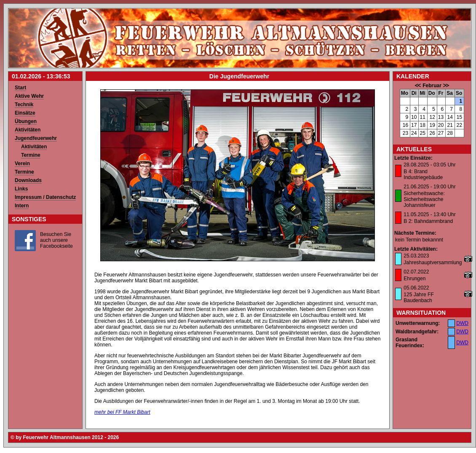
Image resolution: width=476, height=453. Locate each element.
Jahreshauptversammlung (433, 263)
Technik (24, 105)
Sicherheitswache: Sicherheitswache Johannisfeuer (424, 199)
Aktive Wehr (29, 96)
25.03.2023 (416, 256)
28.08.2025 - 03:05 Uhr (429, 165)
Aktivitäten (28, 130)
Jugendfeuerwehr (36, 138)
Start (20, 88)
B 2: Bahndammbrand (428, 221)
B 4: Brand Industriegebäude (423, 174)
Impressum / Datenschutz (45, 197)
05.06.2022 (416, 288)
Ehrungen (414, 279)
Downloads (28, 180)
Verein (22, 164)
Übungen (26, 121)
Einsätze (25, 113)
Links (21, 189)
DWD (462, 323)
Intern (22, 206)
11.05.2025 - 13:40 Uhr (429, 214)
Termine (31, 155)
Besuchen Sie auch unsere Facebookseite (56, 240)
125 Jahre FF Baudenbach (419, 298)
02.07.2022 (416, 272)
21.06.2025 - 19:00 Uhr (429, 187)
